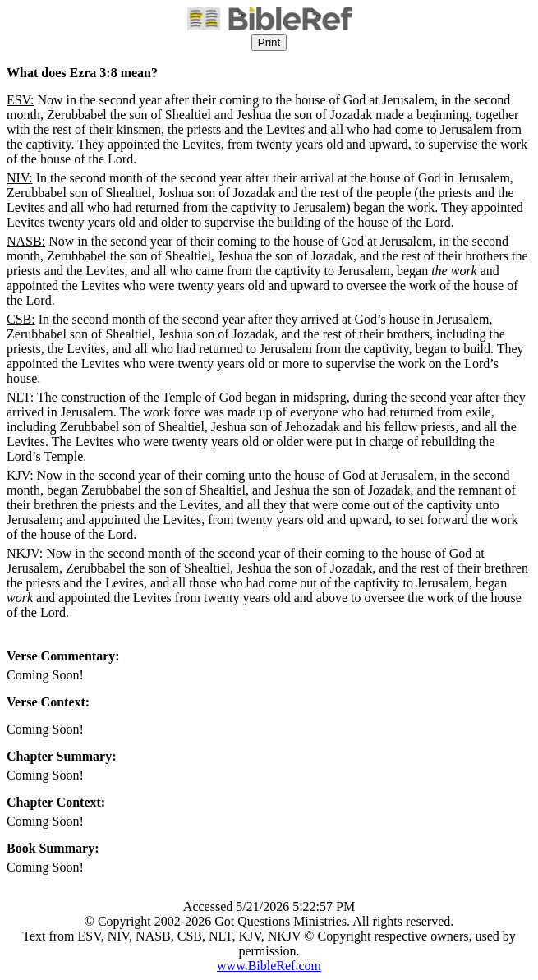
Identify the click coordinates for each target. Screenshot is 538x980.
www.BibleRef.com (269, 966)
